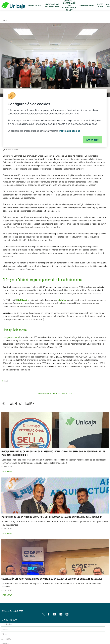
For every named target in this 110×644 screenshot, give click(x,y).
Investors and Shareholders (52, 5)
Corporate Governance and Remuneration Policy (69, 5)
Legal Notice (7, 624)
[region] (55, 118)
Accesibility (6, 639)
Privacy (4, 634)
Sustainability (87, 5)
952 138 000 (9, 620)
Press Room (100, 5)
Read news (7, 471)
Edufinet (63, 300)
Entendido (93, 140)
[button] (3, 20)
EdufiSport (22, 300)
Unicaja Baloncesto (11, 337)
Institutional (35, 5)
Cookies (5, 629)
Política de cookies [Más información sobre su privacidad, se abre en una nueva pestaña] (70, 131)
